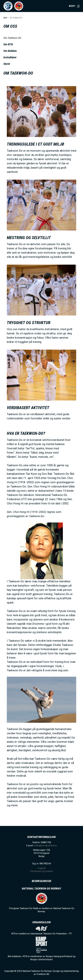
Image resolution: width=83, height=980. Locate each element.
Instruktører (10, 57)
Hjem (5, 18)
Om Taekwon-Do (12, 38)
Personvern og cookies (41, 871)
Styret (7, 64)
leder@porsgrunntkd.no (45, 845)
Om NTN (8, 44)
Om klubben (10, 51)
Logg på (41, 868)
